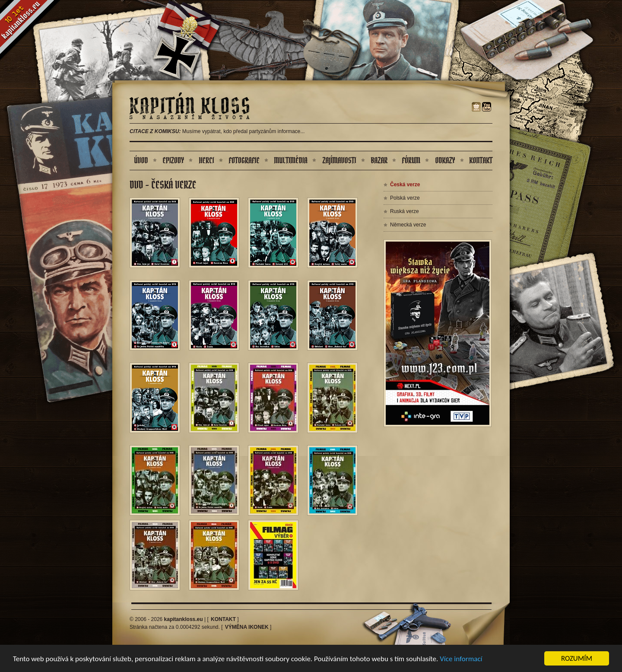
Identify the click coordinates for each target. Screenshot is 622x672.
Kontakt (223, 619)
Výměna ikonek (247, 627)
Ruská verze (405, 211)
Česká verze (405, 185)
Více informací (461, 659)
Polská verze (405, 198)
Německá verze (408, 225)
